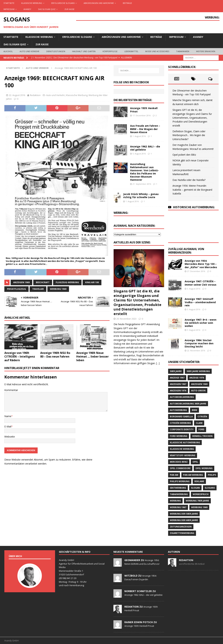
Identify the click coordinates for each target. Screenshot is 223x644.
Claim (199, 423)
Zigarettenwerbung (182, 533)
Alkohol (8, 51)
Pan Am (174, 475)
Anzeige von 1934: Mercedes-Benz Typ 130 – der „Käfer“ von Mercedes (201, 264)
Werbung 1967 (178, 507)
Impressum (9, 9)
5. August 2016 (139, 154)
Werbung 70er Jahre (197, 501)
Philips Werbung (180, 481)
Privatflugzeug (16, 289)
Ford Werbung (179, 436)
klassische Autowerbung (185, 442)
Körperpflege (110, 51)
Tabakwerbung (179, 494)
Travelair (38, 289)
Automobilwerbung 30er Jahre (188, 404)
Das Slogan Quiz (47, 9)
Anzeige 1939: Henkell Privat (144, 110)
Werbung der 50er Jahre (184, 514)
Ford (201, 429)
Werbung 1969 (58, 289)
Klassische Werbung (32, 3)
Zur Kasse (69, 9)
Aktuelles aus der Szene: (132, 242)
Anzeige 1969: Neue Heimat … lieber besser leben (93, 356)
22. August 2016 (17, 95)
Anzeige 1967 (177, 378)
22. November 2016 (196, 350)
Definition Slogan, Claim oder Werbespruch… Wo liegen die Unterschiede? (189, 135)
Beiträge (127, 3)
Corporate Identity (182, 429)
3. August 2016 (194, 289)
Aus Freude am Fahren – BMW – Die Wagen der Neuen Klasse (145, 129)
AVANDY (27, 9)
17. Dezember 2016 (142, 115)
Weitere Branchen (206, 51)
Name (8, 416)
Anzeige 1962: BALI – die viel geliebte (145, 148)
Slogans (210, 488)
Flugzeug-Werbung (67, 282)
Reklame (199, 481)
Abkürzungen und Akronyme (99, 3)
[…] (158, 363)
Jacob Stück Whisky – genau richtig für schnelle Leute (141, 196)
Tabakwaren (183, 51)
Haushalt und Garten (84, 51)
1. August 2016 (139, 136)
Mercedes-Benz (179, 462)
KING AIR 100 (92, 282)
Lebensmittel (131, 51)
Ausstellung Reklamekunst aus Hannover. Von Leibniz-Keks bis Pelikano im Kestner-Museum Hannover (145, 172)
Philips (212, 475)
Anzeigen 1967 (178, 384)
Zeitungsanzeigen (181, 527)
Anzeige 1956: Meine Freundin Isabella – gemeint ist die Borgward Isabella (192, 190)
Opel (195, 462)
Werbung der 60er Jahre (184, 520)
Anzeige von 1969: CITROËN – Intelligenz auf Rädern (20, 356)
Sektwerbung (178, 488)
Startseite (9, 3)
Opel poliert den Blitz (184, 155)
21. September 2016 (142, 184)
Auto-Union (198, 391)
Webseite (10, 437)
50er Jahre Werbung (198, 371)
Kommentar (11, 390)
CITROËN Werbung (180, 423)
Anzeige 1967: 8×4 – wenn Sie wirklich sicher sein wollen (201, 323)
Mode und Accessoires (157, 51)
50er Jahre (176, 371)
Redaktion (35, 95)
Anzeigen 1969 (21, 282)
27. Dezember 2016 (196, 271)
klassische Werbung (182, 449)
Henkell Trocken (202, 436)
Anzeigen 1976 (178, 391)
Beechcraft (43, 282)
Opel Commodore (180, 468)
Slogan (195, 488)
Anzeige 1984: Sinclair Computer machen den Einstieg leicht (199, 343)
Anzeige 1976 (197, 378)
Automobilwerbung (182, 397)
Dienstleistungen (56, 51)
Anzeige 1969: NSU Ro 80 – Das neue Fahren (55, 355)
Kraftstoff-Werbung (183, 455)
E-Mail (8, 426)
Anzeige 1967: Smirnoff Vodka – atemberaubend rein (200, 302)
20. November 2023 (126, 319)
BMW (195, 410)
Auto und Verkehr (29, 51)
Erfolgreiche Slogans (63, 3)
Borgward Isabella (181, 417)
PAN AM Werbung (193, 475)
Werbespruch (201, 494)
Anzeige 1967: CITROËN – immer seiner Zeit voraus (201, 283)
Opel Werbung (204, 468)
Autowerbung (178, 410)
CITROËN (202, 417)
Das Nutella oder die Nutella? (189, 180)
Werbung (175, 501)
